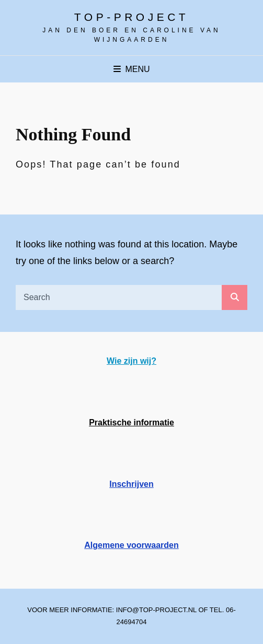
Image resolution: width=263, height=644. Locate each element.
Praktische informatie (131, 422)
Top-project (131, 17)
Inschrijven (131, 484)
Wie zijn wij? (131, 361)
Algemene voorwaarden (131, 545)
